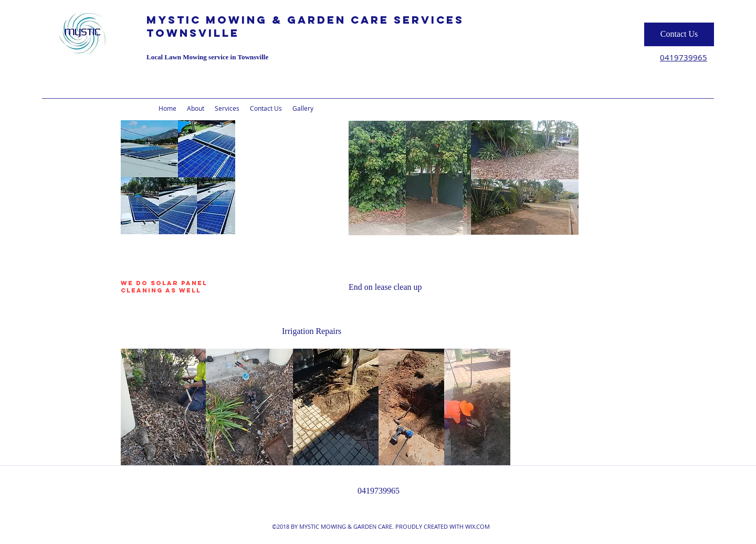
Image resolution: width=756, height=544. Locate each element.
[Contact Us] (679, 34)
